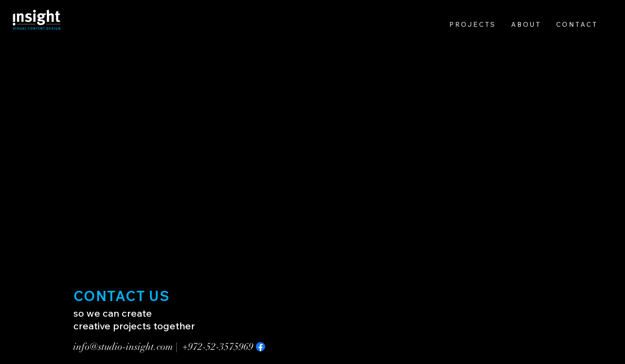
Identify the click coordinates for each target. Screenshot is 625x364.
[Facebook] (260, 347)
